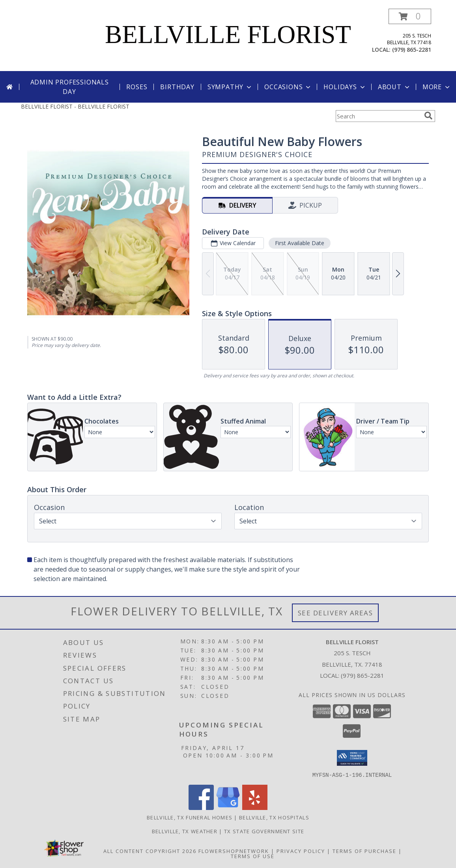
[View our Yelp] (255, 807)
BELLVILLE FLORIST (228, 34)
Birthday (177, 87)
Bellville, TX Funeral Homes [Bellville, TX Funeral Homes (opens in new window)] (190, 817)
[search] (428, 116)
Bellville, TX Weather (185, 831)
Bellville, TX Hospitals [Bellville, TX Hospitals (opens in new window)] (274, 817)
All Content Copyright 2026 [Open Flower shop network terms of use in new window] (150, 851)
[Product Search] (378, 116)
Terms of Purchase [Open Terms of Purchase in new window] (364, 851)
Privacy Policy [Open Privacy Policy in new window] (301, 851)
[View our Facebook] (201, 807)
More (437, 87)
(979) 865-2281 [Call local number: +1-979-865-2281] (412, 50)
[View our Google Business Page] (228, 807)
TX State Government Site (264, 831)
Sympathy (230, 87)
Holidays (345, 87)
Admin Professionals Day (70, 87)
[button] (410, 16)
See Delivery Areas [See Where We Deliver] (335, 613)
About (394, 87)
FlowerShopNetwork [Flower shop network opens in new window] (234, 851)
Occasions (288, 87)
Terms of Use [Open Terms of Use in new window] (253, 856)
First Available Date (300, 243)
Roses (137, 87)
